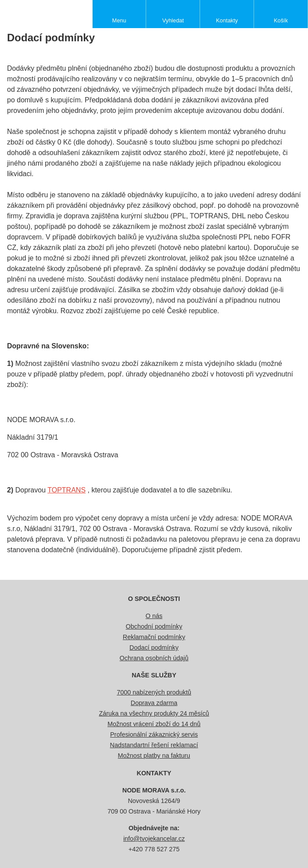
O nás (154, 616)
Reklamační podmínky (154, 637)
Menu (119, 20)
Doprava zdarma (154, 703)
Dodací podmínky (154, 647)
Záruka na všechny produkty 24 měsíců (154, 713)
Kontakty (227, 20)
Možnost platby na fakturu (154, 756)
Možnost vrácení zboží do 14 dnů (154, 724)
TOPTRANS (66, 490)
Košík (281, 20)
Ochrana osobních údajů (154, 658)
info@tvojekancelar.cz (154, 839)
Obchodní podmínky (154, 626)
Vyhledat (173, 20)
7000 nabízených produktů (154, 692)
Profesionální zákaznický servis (154, 734)
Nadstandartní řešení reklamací (154, 745)
